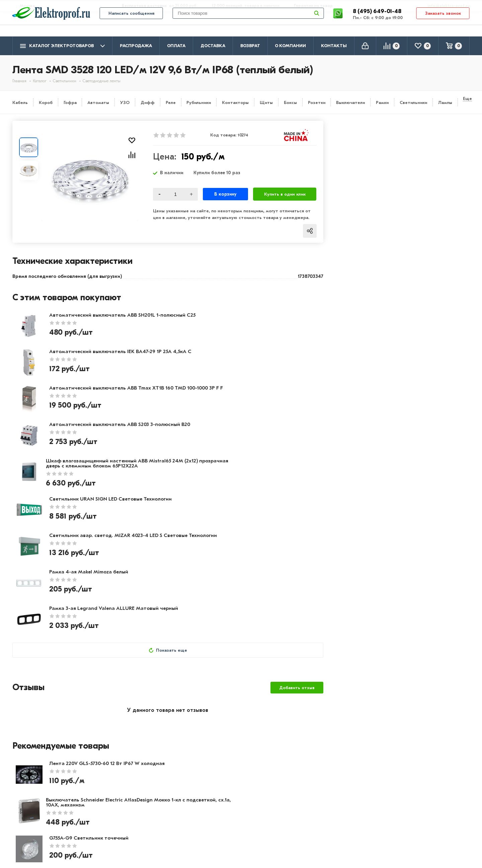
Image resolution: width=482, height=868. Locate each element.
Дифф (148, 102)
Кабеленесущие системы (227, 833)
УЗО (125, 102)
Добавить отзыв (297, 504)
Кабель (20, 102)
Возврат (250, 46)
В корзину (225, 194)
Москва (403, 829)
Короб (46, 102)
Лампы (445, 102)
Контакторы (235, 102)
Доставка (213, 46)
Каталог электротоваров (62, 46)
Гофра (70, 102)
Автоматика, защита (222, 823)
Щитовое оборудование (227, 813)
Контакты (334, 46)
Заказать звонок (443, 24)
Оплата (176, 46)
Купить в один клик (285, 194)
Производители (33, 803)
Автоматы (98, 102)
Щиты (266, 102)
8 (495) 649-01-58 (415, 803)
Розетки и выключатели (226, 803)
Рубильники (199, 102)
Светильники (413, 102)
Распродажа (136, 46)
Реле (171, 102)
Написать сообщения (131, 24)
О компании (290, 46)
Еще (467, 98)
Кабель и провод (217, 794)
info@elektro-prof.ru (445, 6)
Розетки (317, 102)
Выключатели (350, 102)
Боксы (290, 102)
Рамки (382, 102)
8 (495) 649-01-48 (378, 22)
